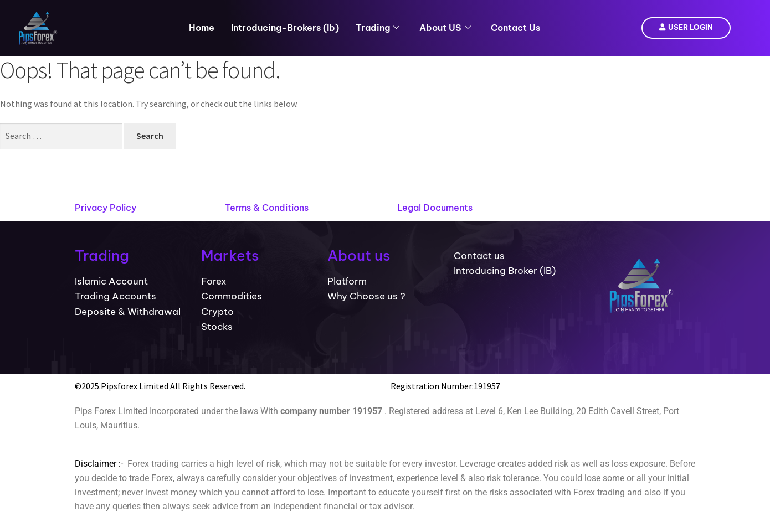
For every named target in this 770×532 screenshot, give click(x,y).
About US (445, 28)
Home (202, 28)
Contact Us (515, 28)
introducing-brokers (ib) (285, 28)
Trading (378, 28)
